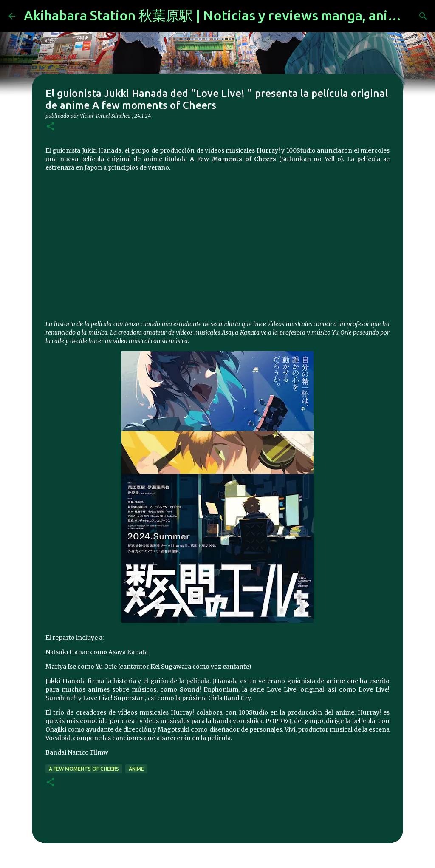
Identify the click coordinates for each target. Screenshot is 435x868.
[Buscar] (423, 16)
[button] (51, 127)
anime (136, 769)
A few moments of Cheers (84, 769)
